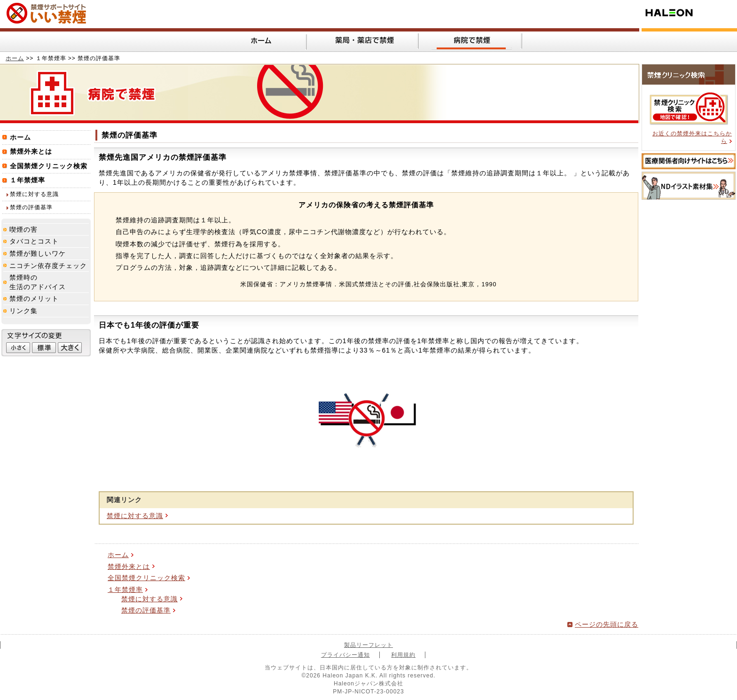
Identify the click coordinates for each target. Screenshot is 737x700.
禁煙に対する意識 (135, 516)
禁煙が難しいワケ (38, 253)
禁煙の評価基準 (146, 610)
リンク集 (24, 311)
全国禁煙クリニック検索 (146, 578)
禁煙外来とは (129, 566)
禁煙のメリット (34, 299)
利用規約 (403, 655)
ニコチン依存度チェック (48, 266)
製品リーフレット (368, 645)
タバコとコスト (34, 241)
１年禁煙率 (125, 590)
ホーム (15, 58)
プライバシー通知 (345, 655)
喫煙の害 (24, 229)
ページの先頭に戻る (607, 624)
